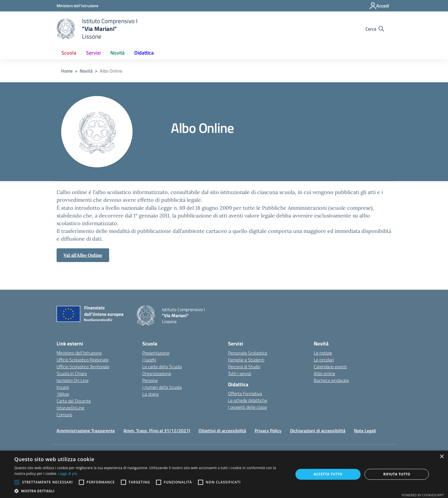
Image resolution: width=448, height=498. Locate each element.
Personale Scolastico (248, 353)
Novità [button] (117, 53)
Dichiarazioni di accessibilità (318, 431)
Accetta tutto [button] (328, 474)
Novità (86, 71)
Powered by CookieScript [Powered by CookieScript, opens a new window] (423, 495)
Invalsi (63, 387)
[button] (150, 491)
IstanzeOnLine (70, 408)
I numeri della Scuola (162, 387)
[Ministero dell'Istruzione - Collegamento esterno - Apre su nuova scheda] (77, 6)
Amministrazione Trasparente (86, 431)
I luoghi (149, 360)
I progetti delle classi (247, 407)
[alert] (224, 474)
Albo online (324, 373)
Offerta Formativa (245, 393)
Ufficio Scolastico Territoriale (83, 367)
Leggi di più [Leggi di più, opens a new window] (68, 474)
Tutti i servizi (240, 373)
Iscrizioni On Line (73, 380)
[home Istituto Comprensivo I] (97, 29)
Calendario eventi (330, 367)
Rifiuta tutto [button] (397, 474)
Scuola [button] (69, 53)
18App (63, 394)
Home (67, 71)
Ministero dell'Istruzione (79, 353)
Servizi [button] (93, 53)
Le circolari (324, 360)
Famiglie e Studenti (246, 360)
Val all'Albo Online (83, 255)
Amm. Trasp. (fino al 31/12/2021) (157, 431)
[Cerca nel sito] (375, 29)
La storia (150, 394)
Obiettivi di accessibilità (222, 431)
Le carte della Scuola (162, 367)
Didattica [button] (144, 53)
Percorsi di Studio (244, 367)
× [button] (442, 457)
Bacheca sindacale (331, 380)
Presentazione (156, 353)
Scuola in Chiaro (72, 373)
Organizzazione (157, 373)
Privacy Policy (268, 431)
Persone (150, 380)
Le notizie (323, 353)
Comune (64, 415)
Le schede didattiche (248, 400)
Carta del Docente (74, 401)
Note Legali (365, 431)
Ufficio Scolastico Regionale (83, 360)
